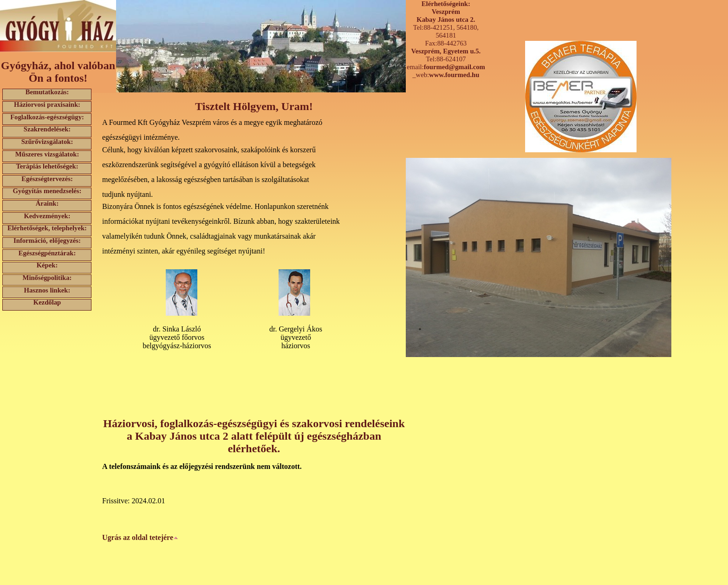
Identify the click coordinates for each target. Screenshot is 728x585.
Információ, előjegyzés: (47, 241)
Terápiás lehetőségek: (47, 166)
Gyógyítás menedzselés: (47, 191)
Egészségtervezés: (47, 179)
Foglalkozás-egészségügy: (47, 117)
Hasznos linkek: (47, 290)
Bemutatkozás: (47, 92)
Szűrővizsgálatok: (47, 142)
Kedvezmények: (47, 216)
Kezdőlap (47, 302)
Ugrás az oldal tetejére (140, 537)
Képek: (47, 265)
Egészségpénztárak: (47, 253)
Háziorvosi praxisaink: (47, 105)
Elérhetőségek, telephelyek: (47, 228)
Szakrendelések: (47, 129)
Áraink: (47, 204)
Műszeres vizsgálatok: (47, 154)
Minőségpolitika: (47, 278)
